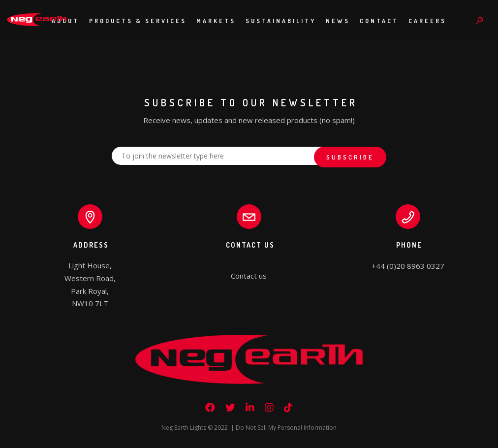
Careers (427, 21)
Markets (216, 21)
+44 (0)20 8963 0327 (408, 266)
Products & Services (138, 21)
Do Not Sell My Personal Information (286, 428)
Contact (379, 21)
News (338, 21)
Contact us (249, 276)
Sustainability (281, 21)
